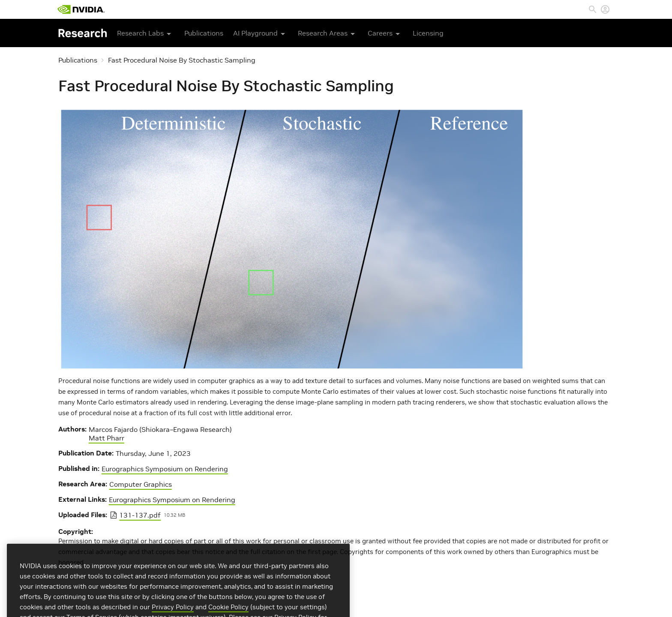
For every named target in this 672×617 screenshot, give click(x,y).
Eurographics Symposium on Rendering (165, 469)
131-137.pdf (140, 515)
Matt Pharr (106, 438)
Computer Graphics (141, 484)
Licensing (428, 33)
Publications (204, 33)
